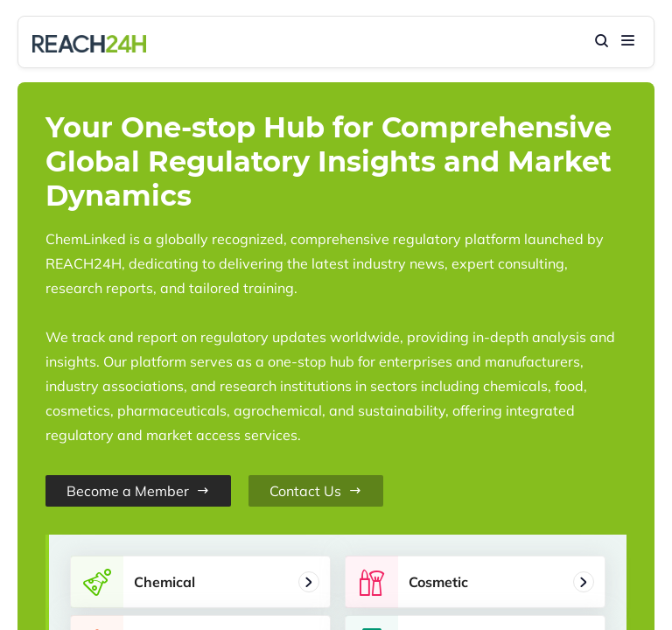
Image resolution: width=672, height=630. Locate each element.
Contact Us (316, 491)
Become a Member (138, 491)
